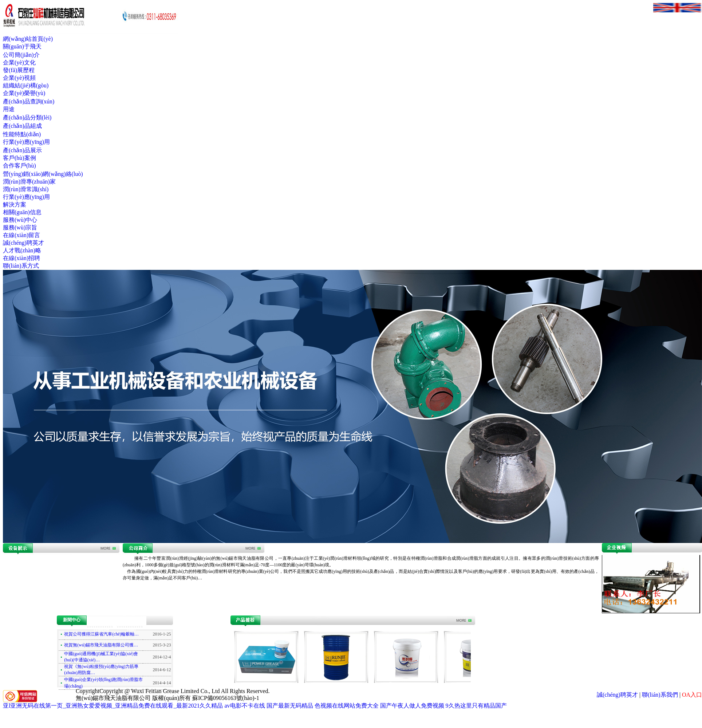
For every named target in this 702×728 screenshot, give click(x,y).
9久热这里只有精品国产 (476, 706)
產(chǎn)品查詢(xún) (29, 101)
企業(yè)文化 (19, 62)
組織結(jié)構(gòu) (26, 85)
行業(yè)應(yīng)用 (26, 142)
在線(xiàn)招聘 (21, 258)
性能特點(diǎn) (22, 134)
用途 (9, 109)
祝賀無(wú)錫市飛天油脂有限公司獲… (101, 645)
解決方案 (15, 204)
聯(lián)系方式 (21, 266)
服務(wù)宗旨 (20, 227)
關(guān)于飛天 (22, 46)
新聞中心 (72, 620)
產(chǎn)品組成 (22, 126)
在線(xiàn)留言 (21, 235)
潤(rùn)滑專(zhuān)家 (29, 182)
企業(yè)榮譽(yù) (24, 93)
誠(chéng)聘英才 (23, 243)
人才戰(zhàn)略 (22, 250)
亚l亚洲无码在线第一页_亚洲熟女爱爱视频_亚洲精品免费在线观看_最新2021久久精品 (113, 706)
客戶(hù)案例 (19, 158)
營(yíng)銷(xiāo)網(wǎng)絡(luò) (43, 174)
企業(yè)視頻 (19, 78)
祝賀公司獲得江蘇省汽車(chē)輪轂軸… (101, 634)
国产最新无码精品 (290, 706)
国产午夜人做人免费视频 (412, 706)
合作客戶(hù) (19, 166)
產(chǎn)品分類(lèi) (27, 117)
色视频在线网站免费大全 (347, 706)
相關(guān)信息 (22, 212)
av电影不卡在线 (244, 706)
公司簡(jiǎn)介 (21, 55)
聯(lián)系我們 (660, 695)
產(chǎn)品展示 (22, 150)
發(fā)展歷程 (19, 70)
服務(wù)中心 (20, 220)
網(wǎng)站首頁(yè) (28, 39)
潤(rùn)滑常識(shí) (26, 189)
